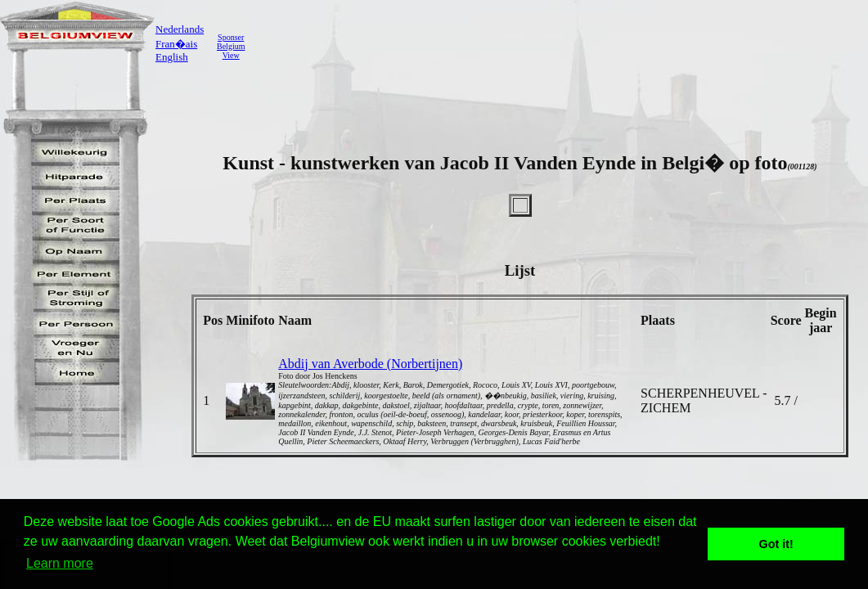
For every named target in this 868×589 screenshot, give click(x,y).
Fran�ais (176, 44)
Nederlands (180, 29)
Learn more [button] (60, 563)
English (172, 57)
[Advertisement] (552, 46)
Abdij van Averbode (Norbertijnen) (370, 364)
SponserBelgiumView (231, 46)
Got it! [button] (776, 544)
